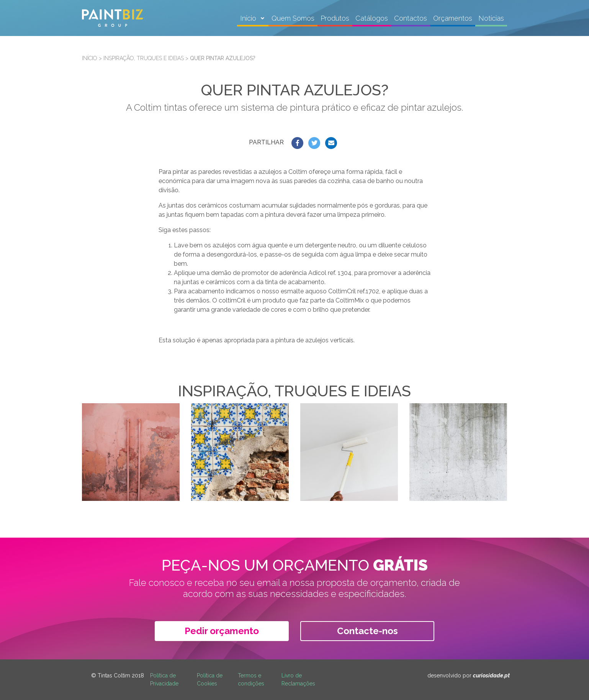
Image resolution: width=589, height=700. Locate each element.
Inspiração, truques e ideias (144, 58)
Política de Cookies (210, 680)
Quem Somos (293, 18)
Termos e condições (251, 680)
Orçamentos (453, 18)
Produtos (335, 18)
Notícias (491, 18)
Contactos (411, 18)
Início (249, 18)
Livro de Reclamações (298, 680)
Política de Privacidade (164, 680)
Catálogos (372, 18)
